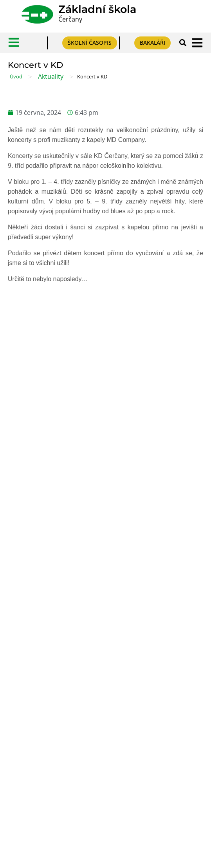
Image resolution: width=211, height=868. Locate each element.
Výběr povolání (29, 662)
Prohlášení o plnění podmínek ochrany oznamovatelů (83, 607)
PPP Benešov (27, 676)
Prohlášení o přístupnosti (43, 553)
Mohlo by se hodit (99, 444)
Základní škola (97, 9)
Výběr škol (23, 647)
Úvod (16, 76)
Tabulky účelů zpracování (44, 538)
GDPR (16, 524)
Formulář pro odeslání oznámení (54, 593)
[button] (183, 43)
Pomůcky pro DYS (33, 691)
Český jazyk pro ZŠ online (44, 706)
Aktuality (51, 76)
